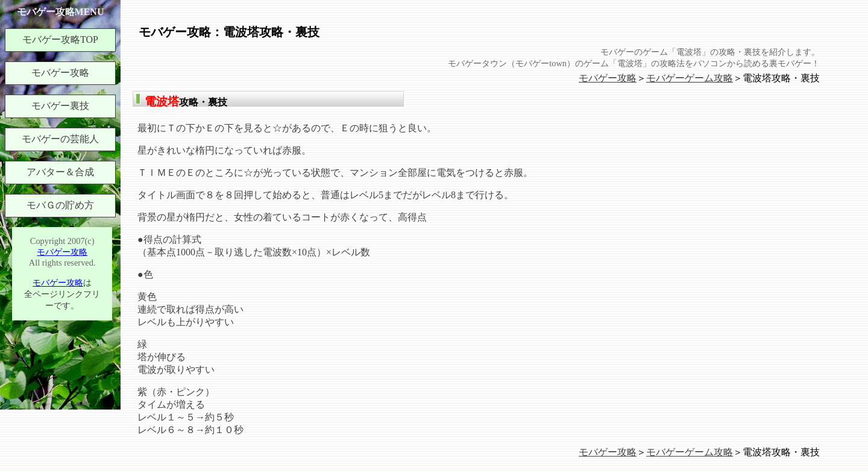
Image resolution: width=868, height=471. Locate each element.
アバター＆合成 (60, 172)
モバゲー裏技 (60, 106)
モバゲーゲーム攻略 (690, 78)
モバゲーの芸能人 (60, 139)
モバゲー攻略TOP (60, 39)
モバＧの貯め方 (60, 205)
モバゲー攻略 (608, 78)
